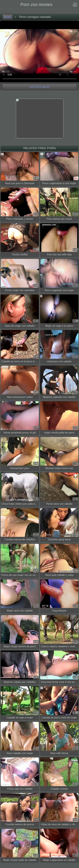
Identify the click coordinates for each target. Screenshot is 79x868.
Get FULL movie (39, 87)
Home (8, 17)
